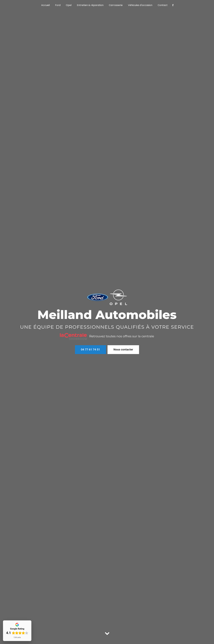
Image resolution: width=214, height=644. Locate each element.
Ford (58, 5)
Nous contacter (123, 349)
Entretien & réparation (90, 5)
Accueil (45, 5)
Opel (69, 5)
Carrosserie (116, 5)
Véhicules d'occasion (140, 5)
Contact (163, 5)
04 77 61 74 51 (90, 349)
